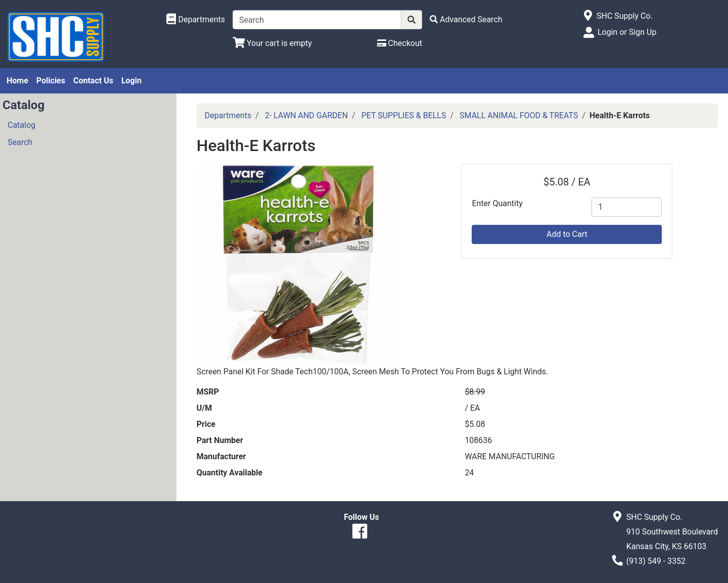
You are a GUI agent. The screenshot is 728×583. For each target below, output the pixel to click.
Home (17, 81)
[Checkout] (400, 43)
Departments (228, 115)
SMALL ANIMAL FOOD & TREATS (519, 115)
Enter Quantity (497, 203)
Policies (51, 81)
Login (131, 81)
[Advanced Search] (466, 19)
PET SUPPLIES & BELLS (404, 115)
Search (20, 142)
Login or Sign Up (627, 32)
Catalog (21, 125)
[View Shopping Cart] (272, 43)
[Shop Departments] (196, 20)
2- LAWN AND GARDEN (306, 115)
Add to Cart (567, 234)
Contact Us (93, 81)
